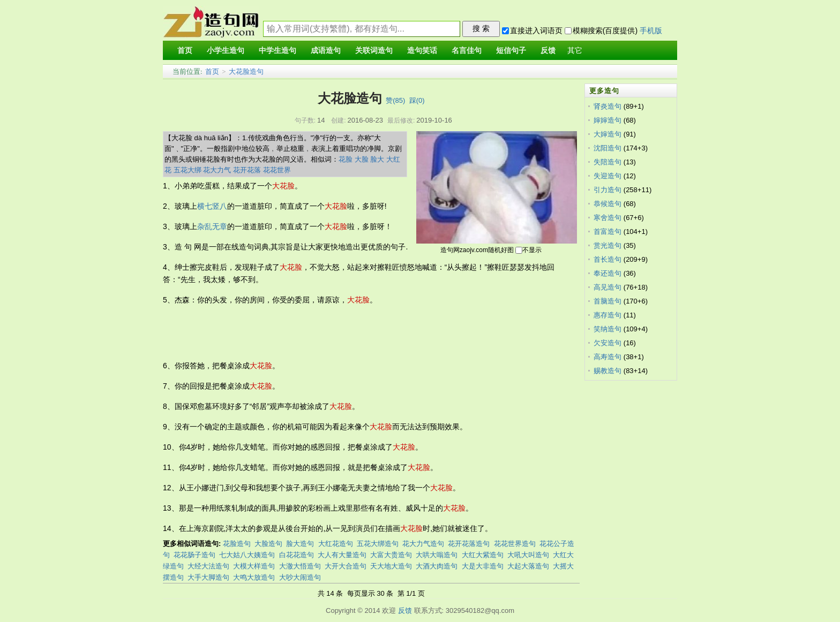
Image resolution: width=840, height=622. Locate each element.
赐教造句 (607, 371)
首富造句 (607, 232)
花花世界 (277, 170)
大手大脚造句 (208, 577)
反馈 (405, 610)
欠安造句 (607, 343)
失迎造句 (607, 176)
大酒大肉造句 (437, 566)
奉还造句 (607, 273)
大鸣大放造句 (254, 577)
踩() (417, 100)
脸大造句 (300, 544)
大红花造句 (336, 544)
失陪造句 (607, 162)
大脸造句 (268, 544)
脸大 (377, 159)
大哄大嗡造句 (437, 555)
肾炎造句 (607, 106)
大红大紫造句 (483, 555)
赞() (395, 100)
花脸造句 (237, 544)
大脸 (362, 159)
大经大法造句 (208, 566)
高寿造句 (607, 357)
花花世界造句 (515, 544)
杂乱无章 (212, 226)
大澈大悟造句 (300, 566)
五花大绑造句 (378, 544)
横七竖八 (212, 206)
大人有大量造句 (342, 555)
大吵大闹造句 (300, 577)
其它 (575, 51)
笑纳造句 (607, 329)
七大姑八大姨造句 (247, 555)
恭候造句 (607, 204)
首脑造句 (607, 301)
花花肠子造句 (194, 555)
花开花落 (247, 170)
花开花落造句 (469, 544)
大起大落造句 (528, 566)
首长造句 (607, 259)
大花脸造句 (246, 71)
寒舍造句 (607, 218)
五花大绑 (187, 170)
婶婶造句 (607, 120)
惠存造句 (607, 315)
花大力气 (217, 170)
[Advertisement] (358, 333)
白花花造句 (297, 555)
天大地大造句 (391, 566)
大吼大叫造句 (528, 555)
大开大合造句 (346, 566)
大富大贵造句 (391, 555)
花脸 (346, 159)
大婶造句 (607, 134)
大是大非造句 (483, 566)
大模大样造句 (254, 566)
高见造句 (607, 287)
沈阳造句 (607, 148)
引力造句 (607, 190)
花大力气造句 (423, 544)
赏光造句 (607, 245)
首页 (212, 71)
